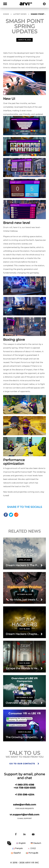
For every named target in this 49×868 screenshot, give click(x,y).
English (21, 843)
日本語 (32, 848)
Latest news (20, 14)
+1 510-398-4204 (25, 795)
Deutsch (36, 843)
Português (32, 853)
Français (18, 848)
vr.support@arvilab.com (24, 815)
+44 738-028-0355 (25, 788)
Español (16, 853)
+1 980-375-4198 (24, 785)
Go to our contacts (24, 764)
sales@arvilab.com (25, 805)
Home (6, 14)
